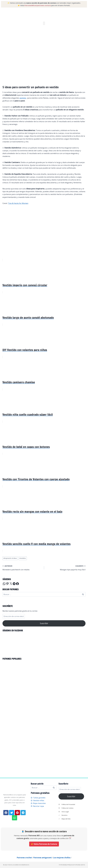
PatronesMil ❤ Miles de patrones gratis (72, 865)
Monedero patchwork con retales (22, 568)
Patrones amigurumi (42, 858)
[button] (44, 23)
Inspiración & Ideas (10, 558)
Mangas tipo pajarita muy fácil (66, 568)
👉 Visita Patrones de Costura (44, 844)
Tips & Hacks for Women (18, 203)
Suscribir (44, 623)
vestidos (23, 98)
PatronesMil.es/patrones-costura (38, 5)
